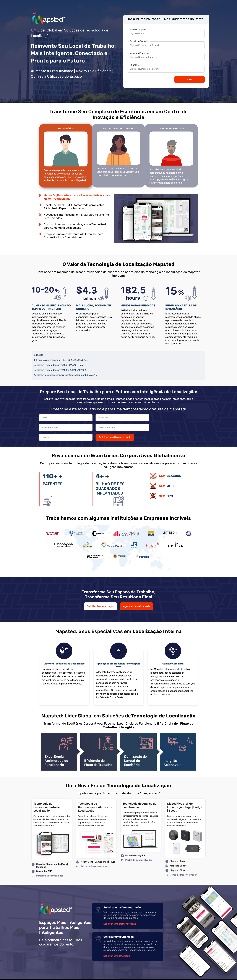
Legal (177, 975)
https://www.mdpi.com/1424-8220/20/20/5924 (62, 361)
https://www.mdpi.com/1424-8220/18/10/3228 (62, 371)
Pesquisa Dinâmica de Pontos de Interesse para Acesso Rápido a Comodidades (73, 237)
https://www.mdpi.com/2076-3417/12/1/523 (60, 366)
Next (190, 80)
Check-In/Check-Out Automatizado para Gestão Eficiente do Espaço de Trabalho (74, 207)
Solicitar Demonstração (100, 597)
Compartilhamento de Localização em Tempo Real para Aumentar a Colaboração (75, 227)
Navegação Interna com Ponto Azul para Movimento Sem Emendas (76, 217)
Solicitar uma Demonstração (163, 428)
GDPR (194, 975)
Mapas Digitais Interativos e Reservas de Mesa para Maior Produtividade (77, 198)
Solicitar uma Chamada (117, 947)
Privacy (186, 975)
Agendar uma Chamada (137, 597)
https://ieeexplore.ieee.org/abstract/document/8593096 (67, 376)
